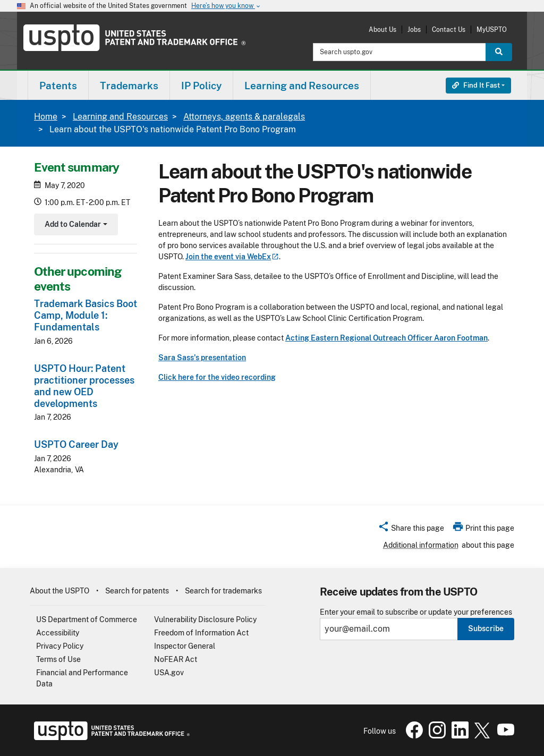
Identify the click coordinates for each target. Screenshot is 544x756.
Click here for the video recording (217, 377)
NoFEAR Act (176, 659)
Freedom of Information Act (201, 633)
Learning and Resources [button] (302, 86)
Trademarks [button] (129, 86)
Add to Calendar (75, 226)
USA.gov (169, 673)
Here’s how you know (226, 6)
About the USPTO (59, 591)
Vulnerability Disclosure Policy (205, 619)
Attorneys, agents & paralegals (244, 117)
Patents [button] (58, 86)
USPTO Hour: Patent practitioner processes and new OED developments (84, 386)
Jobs (414, 29)
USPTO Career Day (76, 444)
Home (46, 117)
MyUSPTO (492, 29)
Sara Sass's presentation (202, 358)
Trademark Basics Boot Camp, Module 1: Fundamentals (86, 315)
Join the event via (232, 257)
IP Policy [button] (201, 86)
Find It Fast (476, 85)
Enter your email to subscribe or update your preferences (416, 612)
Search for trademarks (223, 591)
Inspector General (185, 646)
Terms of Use (58, 659)
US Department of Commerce (87, 619)
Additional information (421, 545)
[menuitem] (58, 85)
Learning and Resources (120, 117)
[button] (411, 530)
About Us (382, 29)
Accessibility (58, 633)
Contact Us (449, 29)
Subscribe (486, 628)
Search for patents (137, 591)
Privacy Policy (60, 646)
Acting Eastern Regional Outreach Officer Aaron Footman (386, 338)
